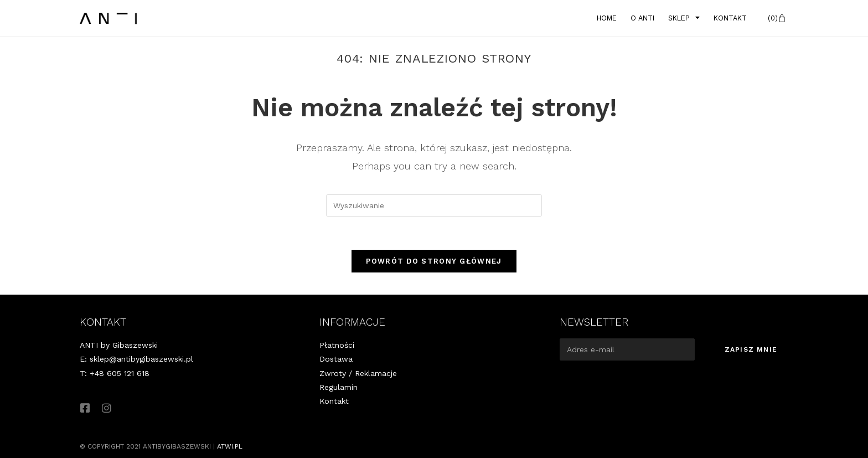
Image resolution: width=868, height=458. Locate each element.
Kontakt (730, 18)
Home (607, 18)
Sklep (684, 18)
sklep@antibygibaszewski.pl (141, 359)
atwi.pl (230, 446)
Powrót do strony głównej (434, 261)
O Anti (642, 18)
